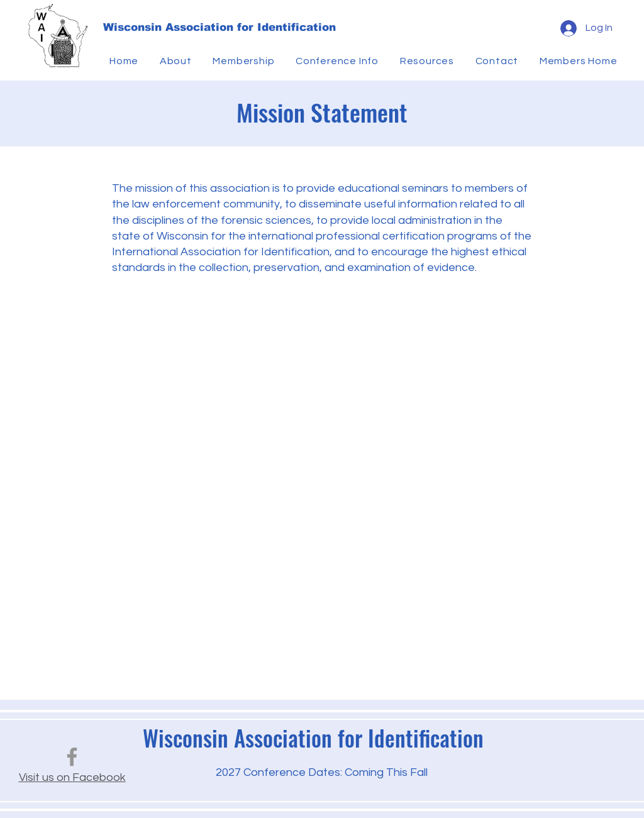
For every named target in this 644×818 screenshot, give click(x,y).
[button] (178, 61)
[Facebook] (72, 757)
